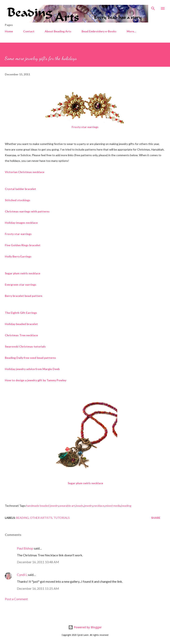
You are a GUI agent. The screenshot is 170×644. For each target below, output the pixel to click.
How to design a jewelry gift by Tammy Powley (36, 380)
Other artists (41, 518)
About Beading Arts (58, 31)
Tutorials (62, 518)
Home (9, 31)
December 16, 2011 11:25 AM (38, 588)
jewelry (88, 506)
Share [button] (156, 518)
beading (126, 506)
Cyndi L (22, 575)
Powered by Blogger (85, 627)
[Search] (153, 7)
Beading (22, 518)
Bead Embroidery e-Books (99, 31)
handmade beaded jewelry (42, 506)
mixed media (113, 506)
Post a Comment (16, 599)
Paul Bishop (25, 548)
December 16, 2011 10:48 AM (38, 562)
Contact (29, 31)
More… (131, 31)
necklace (99, 506)
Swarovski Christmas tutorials (25, 346)
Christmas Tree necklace (21, 335)
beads (80, 506)
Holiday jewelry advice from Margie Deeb (32, 369)
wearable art (67, 506)
